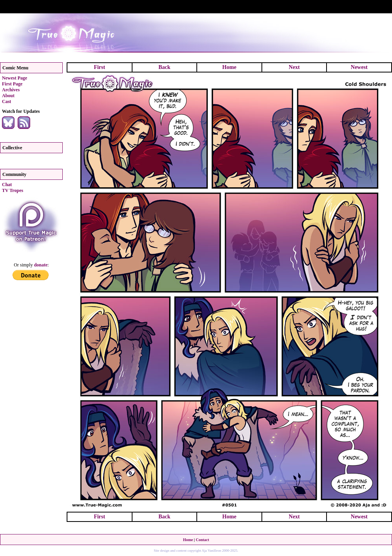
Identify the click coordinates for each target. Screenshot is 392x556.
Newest (359, 67)
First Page (12, 84)
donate (41, 265)
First (99, 67)
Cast (6, 101)
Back (164, 67)
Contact (202, 540)
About (8, 96)
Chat (7, 185)
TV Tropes (13, 190)
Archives (11, 90)
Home (229, 67)
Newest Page (15, 78)
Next (294, 67)
